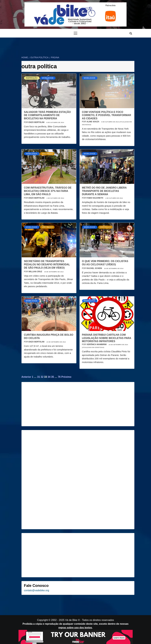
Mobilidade (48, 78)
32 (42, 377)
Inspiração (32, 78)
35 (53, 377)
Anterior (26, 377)
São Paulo (47, 154)
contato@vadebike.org (37, 590)
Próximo (66, 377)
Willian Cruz (36, 272)
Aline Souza (93, 122)
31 (39, 377)
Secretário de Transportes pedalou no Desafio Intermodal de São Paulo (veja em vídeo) (47, 264)
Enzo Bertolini (37, 122)
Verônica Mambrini (97, 344)
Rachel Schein (95, 268)
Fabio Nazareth (95, 198)
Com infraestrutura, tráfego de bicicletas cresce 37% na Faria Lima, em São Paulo (48, 191)
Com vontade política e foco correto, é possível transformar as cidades (107, 115)
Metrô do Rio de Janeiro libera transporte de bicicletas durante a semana (104, 191)
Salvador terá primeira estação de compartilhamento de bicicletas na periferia (47, 115)
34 (49, 377)
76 (59, 377)
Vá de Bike (71, 620)
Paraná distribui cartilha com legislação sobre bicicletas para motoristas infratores (107, 338)
